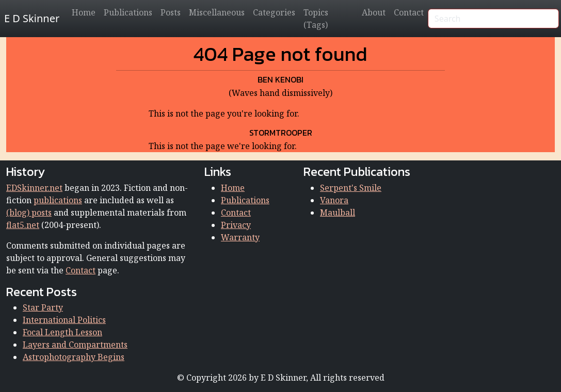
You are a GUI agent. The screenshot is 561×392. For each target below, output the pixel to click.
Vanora (334, 200)
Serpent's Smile (351, 188)
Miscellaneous (217, 12)
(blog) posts (29, 213)
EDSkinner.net (34, 188)
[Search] (493, 19)
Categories (274, 12)
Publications (128, 12)
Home (84, 12)
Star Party (43, 307)
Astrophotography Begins (74, 357)
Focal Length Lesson (62, 332)
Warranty (240, 237)
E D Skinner (32, 18)
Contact (409, 12)
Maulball (338, 213)
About (374, 12)
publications (58, 200)
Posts (171, 12)
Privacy (236, 225)
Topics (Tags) (316, 19)
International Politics (64, 320)
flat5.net (23, 225)
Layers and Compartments (75, 345)
